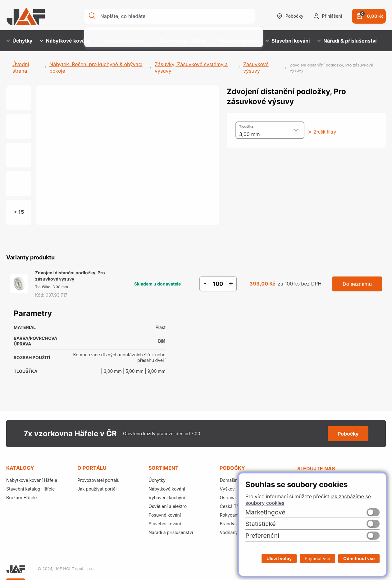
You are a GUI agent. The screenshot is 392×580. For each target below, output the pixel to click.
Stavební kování (287, 41)
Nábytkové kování (64, 41)
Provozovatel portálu (98, 480)
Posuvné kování (236, 41)
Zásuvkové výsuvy (256, 68)
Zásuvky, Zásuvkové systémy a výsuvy (191, 68)
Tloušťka (246, 126)
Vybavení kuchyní (121, 41)
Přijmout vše (317, 558)
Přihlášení (328, 16)
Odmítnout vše (359, 558)
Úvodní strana (21, 68)
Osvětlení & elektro (180, 41)
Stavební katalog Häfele (30, 489)
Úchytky (19, 41)
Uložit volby (279, 558)
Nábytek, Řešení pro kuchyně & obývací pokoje (96, 68)
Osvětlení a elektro (168, 506)
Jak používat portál (97, 489)
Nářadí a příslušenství (171, 532)
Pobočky (290, 16)
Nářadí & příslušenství (347, 41)
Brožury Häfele (21, 498)
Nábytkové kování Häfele (32, 480)
